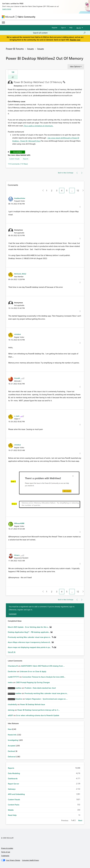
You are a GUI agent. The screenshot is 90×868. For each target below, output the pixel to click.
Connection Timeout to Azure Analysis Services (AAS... (44, 677)
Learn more (7, 9)
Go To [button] (79, 28)
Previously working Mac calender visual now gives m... (30, 637)
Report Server (14, 784)
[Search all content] (59, 33)
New (10, 729)
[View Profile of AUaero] (17, 555)
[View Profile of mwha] (10, 682)
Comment (13, 614)
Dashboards (13, 778)
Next (80, 820)
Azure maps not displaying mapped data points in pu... (30, 647)
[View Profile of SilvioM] (17, 378)
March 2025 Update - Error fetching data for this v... (29, 627)
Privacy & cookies (7, 848)
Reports (26, 159)
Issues (30, 49)
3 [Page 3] (57, 190)
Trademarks (5, 856)
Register (55, 28)
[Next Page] (82, 191)
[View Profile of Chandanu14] (13, 666)
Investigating (13, 740)
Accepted (12, 746)
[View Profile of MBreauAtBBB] (19, 523)
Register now (75, 40)
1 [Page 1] (47, 190)
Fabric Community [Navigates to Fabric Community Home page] (26, 17)
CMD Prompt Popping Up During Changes (33, 682)
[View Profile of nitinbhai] (17, 334)
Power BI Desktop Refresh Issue (33, 704)
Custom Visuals (14, 159)
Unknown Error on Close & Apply (33, 671)
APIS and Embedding (16, 794)
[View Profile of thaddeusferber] (20, 198)
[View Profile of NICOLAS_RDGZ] (20, 274)
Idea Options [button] (75, 66)
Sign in (63, 28)
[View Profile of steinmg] (11, 710)
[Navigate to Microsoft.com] (8, 17)
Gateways (12, 789)
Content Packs (14, 805)
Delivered (18, 152)
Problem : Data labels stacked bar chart (40, 688)
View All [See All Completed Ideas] (12, 652)
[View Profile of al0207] (10, 715)
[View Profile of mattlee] (18, 688)
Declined (12, 751)
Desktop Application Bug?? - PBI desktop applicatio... (29, 632)
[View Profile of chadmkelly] (12, 704)
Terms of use (6, 852)
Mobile (11, 810)
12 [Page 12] (78, 190)
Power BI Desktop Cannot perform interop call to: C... (39, 710)
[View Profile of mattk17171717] (13, 677)
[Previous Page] (42, 191)
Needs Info (12, 735)
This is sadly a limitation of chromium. (38, 126)
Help (71, 28)
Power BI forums (15, 49)
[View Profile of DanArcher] (12, 671)
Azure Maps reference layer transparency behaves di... (30, 642)
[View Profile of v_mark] (17, 416)
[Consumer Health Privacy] (30, 860)
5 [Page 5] (67, 190)
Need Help (12, 815)
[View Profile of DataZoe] (19, 699)
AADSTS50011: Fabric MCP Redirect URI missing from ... (43, 666)
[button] (13, 77)
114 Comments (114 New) (18, 164)
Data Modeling (14, 773)
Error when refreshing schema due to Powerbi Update (38, 715)
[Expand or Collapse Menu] (3, 22)
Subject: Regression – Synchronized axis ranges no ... (46, 699)
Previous (65, 820)
